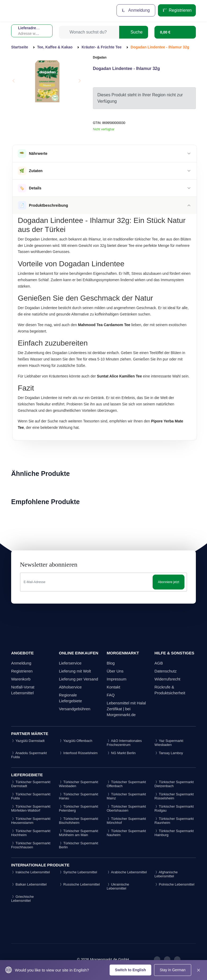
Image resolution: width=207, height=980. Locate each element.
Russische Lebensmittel (79, 884)
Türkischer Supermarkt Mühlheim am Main (79, 833)
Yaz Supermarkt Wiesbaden (169, 743)
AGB (159, 663)
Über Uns (115, 671)
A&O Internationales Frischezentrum (124, 743)
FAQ (111, 695)
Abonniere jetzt (169, 582)
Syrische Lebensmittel (78, 872)
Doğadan (100, 57)
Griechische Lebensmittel (22, 899)
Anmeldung (136, 10)
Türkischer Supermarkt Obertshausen (126, 808)
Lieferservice (70, 663)
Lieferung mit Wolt (75, 671)
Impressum (117, 679)
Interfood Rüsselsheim (78, 753)
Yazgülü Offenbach (76, 741)
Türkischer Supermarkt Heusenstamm (31, 821)
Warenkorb (21, 679)
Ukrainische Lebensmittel (118, 886)
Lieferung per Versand (79, 679)
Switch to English (130, 970)
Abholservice (70, 687)
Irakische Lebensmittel (31, 872)
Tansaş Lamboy (169, 753)
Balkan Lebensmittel (29, 884)
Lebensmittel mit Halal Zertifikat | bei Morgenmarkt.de (126, 709)
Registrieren (177, 10)
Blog (111, 663)
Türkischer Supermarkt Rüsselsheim (174, 796)
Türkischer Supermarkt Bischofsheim (79, 821)
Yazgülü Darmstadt (28, 741)
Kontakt (113, 687)
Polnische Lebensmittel (174, 884)
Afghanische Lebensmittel (166, 874)
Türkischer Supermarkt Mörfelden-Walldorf (31, 808)
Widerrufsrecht (167, 679)
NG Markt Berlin (121, 753)
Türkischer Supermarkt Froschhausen (31, 845)
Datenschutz (165, 671)
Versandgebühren (75, 709)
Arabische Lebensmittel (127, 872)
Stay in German (173, 970)
